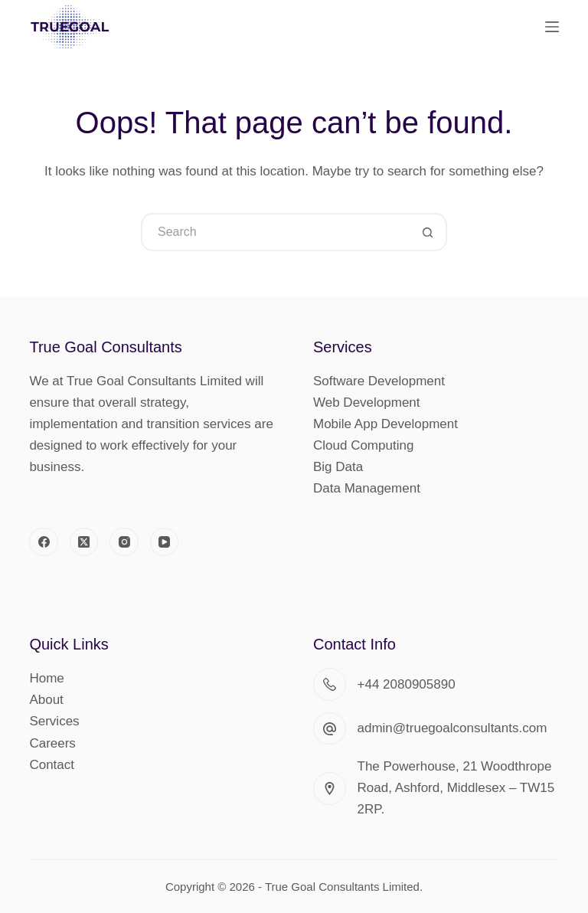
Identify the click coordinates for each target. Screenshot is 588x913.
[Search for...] (275, 232)
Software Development (379, 381)
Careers (52, 743)
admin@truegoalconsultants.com (452, 728)
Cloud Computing (363, 445)
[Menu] (552, 27)
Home (46, 678)
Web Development (367, 403)
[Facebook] (44, 542)
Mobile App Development (385, 424)
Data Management (367, 488)
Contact (52, 765)
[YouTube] (165, 542)
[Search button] (428, 232)
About (46, 700)
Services (54, 721)
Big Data (338, 467)
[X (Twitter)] (84, 542)
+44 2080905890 (407, 684)
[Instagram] (124, 542)
